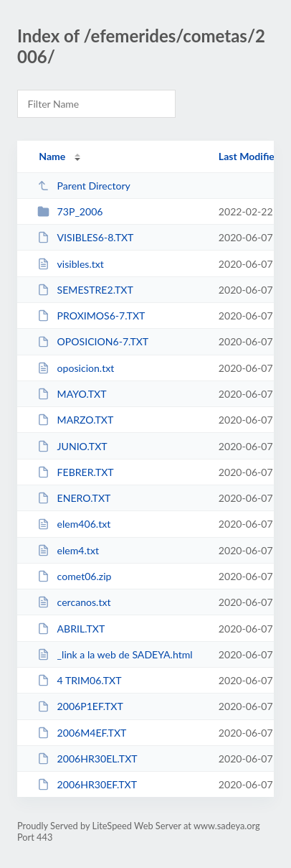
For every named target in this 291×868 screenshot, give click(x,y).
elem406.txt (74, 524)
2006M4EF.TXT (82, 733)
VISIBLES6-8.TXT (85, 237)
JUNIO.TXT (72, 446)
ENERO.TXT (74, 498)
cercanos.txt (74, 602)
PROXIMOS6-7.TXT (91, 316)
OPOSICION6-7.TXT (93, 341)
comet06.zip (74, 576)
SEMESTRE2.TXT (85, 290)
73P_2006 (70, 211)
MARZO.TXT (75, 420)
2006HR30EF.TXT (87, 784)
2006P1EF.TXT (80, 706)
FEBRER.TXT (76, 472)
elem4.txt (68, 550)
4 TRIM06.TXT (79, 680)
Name (52, 156)
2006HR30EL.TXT (87, 759)
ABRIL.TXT (71, 629)
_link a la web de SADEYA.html (115, 654)
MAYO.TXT (72, 394)
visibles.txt (71, 264)
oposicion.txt (76, 368)
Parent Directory (84, 186)
